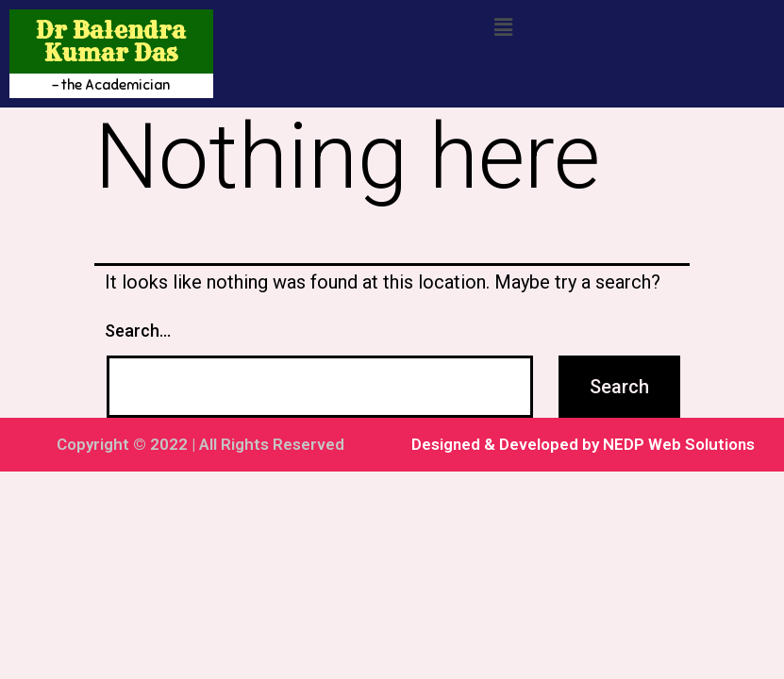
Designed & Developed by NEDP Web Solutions (583, 444)
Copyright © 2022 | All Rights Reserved (200, 444)
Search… (138, 331)
